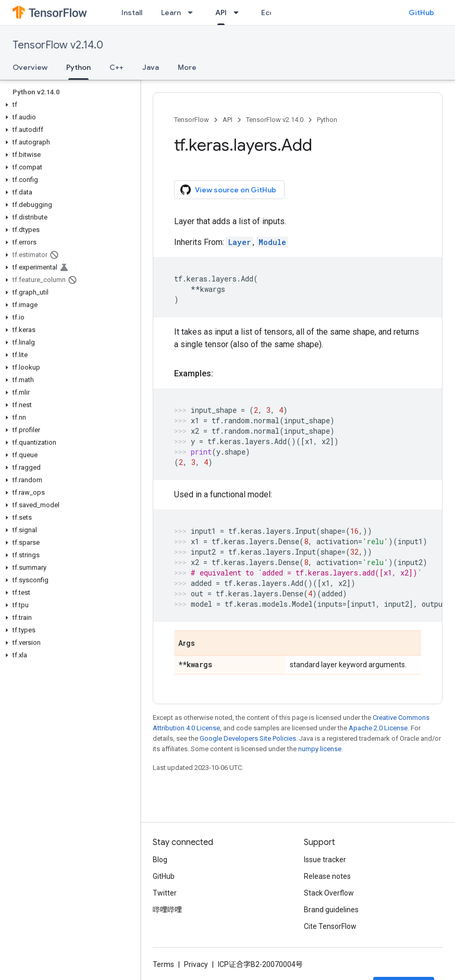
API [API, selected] (221, 13)
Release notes (327, 876)
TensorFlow (192, 120)
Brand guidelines (331, 910)
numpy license (320, 749)
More (187, 67)
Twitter (165, 893)
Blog (160, 860)
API (228, 120)
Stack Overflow (329, 893)
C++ (116, 67)
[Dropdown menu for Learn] (193, 13)
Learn (171, 13)
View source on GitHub (228, 190)
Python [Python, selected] (78, 67)
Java (151, 67)
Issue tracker (325, 860)
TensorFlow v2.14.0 (58, 45)
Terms (163, 964)
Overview (30, 67)
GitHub (421, 13)
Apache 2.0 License (378, 728)
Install (132, 13)
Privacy (196, 964)
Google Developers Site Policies (248, 738)
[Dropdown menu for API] (239, 13)
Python (327, 120)
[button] (68, 105)
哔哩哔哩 (167, 910)
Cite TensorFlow (330, 926)
